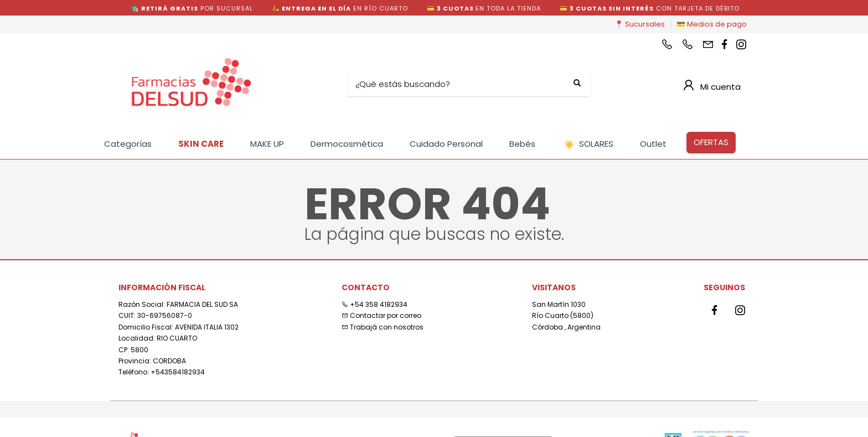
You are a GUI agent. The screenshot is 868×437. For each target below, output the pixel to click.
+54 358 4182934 (374, 304)
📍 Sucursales (640, 24)
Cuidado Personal (446, 144)
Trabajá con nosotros (383, 327)
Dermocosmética (347, 144)
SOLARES (589, 144)
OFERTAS (711, 142)
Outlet (653, 144)
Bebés (522, 144)
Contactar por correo (381, 315)
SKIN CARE (201, 144)
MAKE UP (267, 144)
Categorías (128, 144)
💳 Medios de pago (712, 24)
